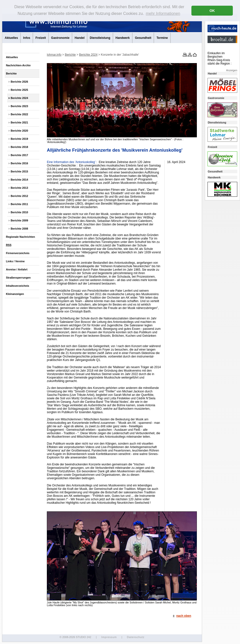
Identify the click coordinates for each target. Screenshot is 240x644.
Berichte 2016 (19, 163)
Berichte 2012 (19, 196)
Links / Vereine (15, 261)
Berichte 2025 (19, 90)
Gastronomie (60, 38)
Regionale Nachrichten (20, 237)
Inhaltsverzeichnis (18, 286)
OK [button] (212, 11)
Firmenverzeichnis (18, 253)
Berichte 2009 (19, 220)
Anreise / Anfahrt (17, 269)
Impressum (109, 637)
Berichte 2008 (19, 229)
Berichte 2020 (19, 131)
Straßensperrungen (18, 278)
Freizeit (41, 38)
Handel (80, 38)
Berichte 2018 (19, 147)
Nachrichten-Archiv (18, 65)
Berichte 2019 (19, 139)
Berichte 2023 (19, 106)
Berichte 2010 (19, 212)
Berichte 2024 (19, 98)
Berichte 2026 (19, 82)
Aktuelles (11, 38)
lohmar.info (54, 55)
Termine (162, 38)
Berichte (11, 73)
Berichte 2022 (19, 114)
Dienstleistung (100, 38)
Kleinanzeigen (15, 294)
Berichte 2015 (19, 171)
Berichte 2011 (19, 204)
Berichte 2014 (19, 180)
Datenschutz (136, 637)
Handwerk (123, 38)
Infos (27, 38)
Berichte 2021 (19, 122)
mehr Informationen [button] (163, 13)
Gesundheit (143, 38)
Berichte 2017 (19, 155)
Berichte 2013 (19, 188)
